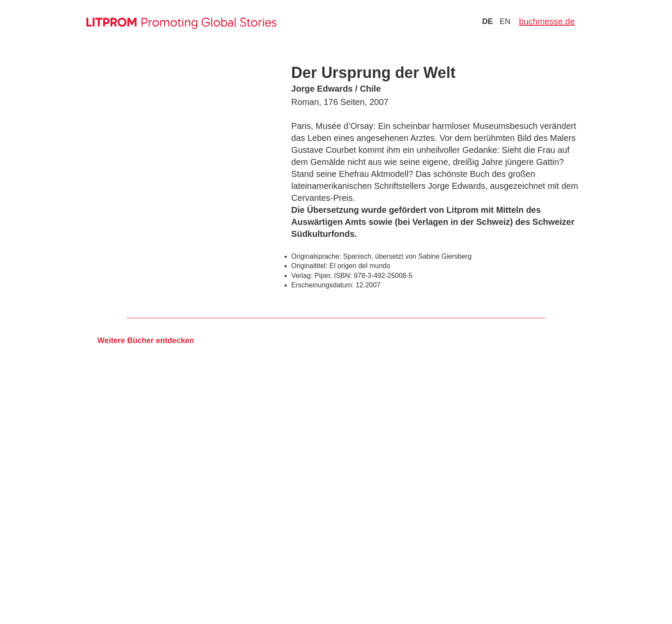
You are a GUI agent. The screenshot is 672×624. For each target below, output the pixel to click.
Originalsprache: (316, 256)
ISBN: (343, 276)
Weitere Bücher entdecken (146, 340)
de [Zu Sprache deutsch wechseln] (487, 21)
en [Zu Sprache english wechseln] (505, 21)
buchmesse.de (547, 21)
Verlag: (302, 276)
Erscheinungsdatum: (323, 285)
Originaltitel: (309, 266)
